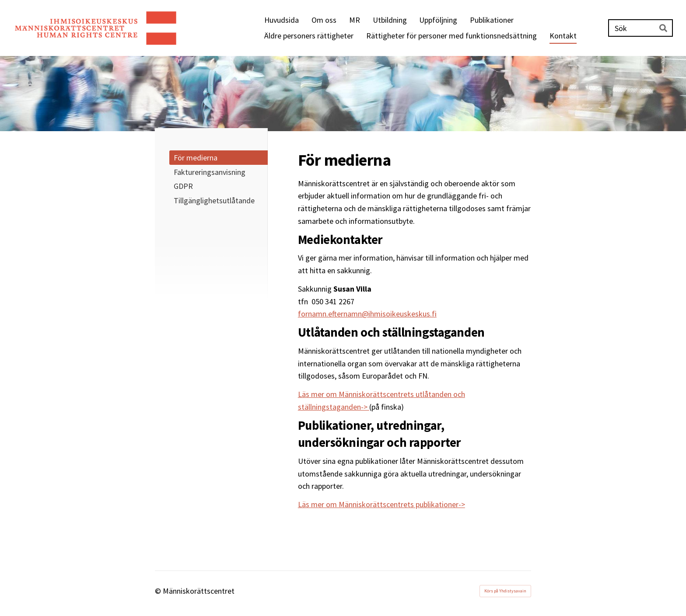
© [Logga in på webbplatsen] (159, 591)
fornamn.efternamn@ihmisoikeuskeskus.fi (367, 314)
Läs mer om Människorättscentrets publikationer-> (381, 504)
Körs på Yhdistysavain (505, 591)
